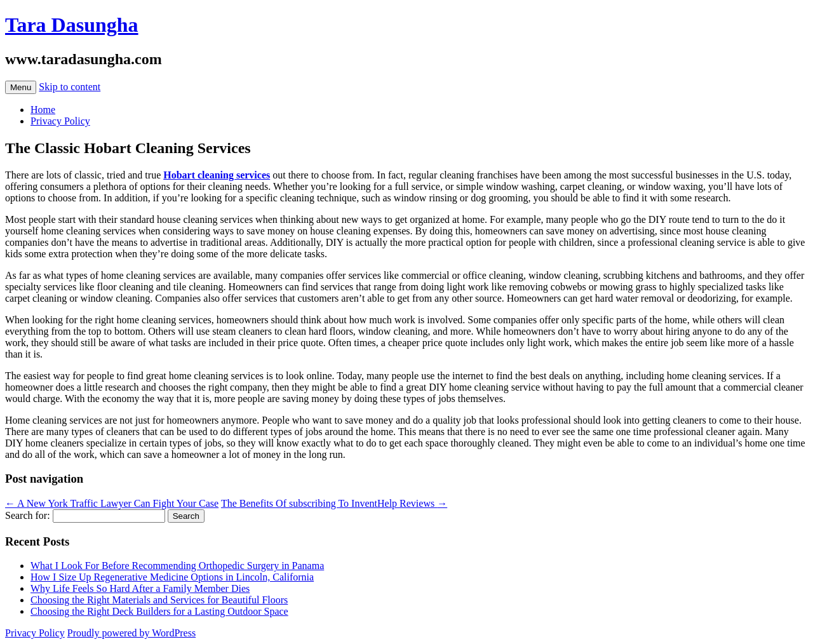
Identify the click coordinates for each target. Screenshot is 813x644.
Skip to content (70, 87)
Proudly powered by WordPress (131, 633)
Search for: (28, 515)
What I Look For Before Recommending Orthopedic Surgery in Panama (177, 566)
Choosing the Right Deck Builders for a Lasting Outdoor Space (159, 611)
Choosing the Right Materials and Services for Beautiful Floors (159, 600)
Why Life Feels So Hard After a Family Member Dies (140, 588)
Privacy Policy (60, 121)
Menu (21, 87)
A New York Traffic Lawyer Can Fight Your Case (112, 503)
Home (43, 110)
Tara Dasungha (72, 25)
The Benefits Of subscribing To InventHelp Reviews (334, 503)
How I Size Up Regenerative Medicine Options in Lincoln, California (172, 577)
